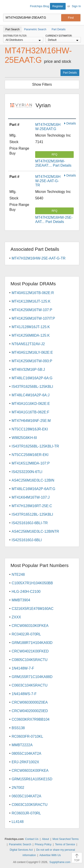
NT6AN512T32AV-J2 (28, 344)
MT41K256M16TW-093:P (32, 361)
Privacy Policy (43, 844)
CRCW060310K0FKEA (30, 626)
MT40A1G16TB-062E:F (30, 412)
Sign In (76, 6)
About (45, 839)
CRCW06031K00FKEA (30, 771)
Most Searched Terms (66, 839)
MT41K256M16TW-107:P (32, 310)
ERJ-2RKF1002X (25, 762)
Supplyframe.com (60, 862)
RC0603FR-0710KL (27, 736)
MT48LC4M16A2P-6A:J (31, 395)
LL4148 (18, 822)
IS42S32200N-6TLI (27, 472)
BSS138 (18, 728)
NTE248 (18, 575)
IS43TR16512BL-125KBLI (32, 514)
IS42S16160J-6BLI (27, 540)
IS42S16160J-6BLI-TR (30, 523)
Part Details (70, 73)
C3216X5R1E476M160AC (33, 609)
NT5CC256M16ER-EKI (30, 455)
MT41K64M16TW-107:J (31, 497)
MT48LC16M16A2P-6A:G (32, 378)
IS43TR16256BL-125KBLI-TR (35, 446)
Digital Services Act (21, 850)
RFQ (54, 155)
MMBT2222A (22, 745)
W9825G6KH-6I (24, 438)
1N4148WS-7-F (24, 694)
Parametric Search (20, 844)
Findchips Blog (40, 6)
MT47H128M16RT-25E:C (32, 506)
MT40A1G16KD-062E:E (31, 404)
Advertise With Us (50, 855)
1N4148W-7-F (23, 668)
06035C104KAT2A (26, 796)
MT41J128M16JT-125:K (31, 327)
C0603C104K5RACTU (30, 685)
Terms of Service (65, 844)
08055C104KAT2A (26, 754)
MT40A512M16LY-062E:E (32, 352)
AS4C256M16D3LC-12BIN (33, 480)
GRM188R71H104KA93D (32, 643)
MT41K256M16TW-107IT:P (33, 318)
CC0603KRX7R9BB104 (31, 719)
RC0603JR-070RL (26, 813)
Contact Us (32, 839)
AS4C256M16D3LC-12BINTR (35, 531)
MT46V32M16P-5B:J (28, 370)
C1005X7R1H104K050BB (32, 583)
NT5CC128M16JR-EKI (30, 429)
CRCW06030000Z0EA (30, 702)
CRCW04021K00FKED (30, 651)
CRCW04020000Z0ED (30, 711)
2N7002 (18, 788)
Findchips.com (7, 7)
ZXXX (16, 617)
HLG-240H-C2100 (26, 592)
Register (58, 6)
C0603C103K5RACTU (30, 805)
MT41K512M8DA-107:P (31, 463)
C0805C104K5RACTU (30, 660)
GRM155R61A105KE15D (32, 779)
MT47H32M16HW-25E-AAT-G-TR (48, 181)
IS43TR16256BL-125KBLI (32, 387)
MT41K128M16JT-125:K (31, 301)
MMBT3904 (21, 600)
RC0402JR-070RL (26, 634)
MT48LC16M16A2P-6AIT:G (33, 489)
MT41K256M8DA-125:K (31, 335)
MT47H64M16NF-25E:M (31, 421)
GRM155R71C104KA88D (32, 677)
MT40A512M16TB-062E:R (33, 293)
